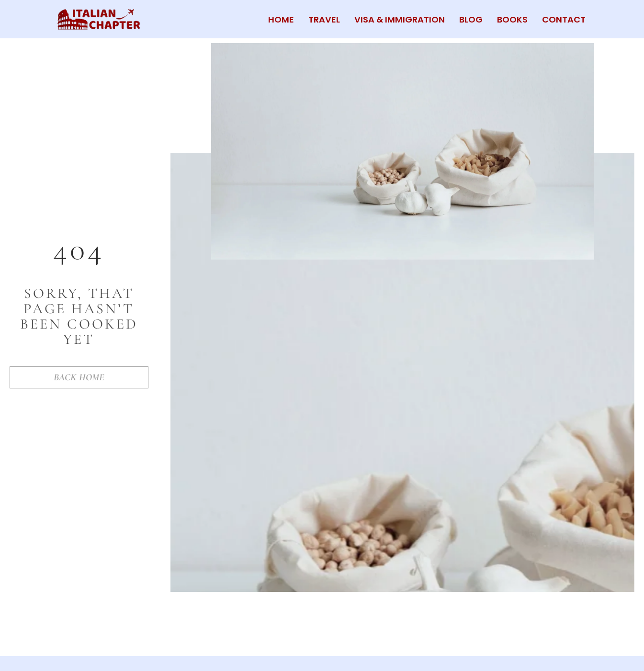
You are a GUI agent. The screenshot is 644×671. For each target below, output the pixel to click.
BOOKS (512, 19)
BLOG (471, 19)
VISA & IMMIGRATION (400, 19)
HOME (281, 19)
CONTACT (564, 19)
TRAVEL (324, 19)
